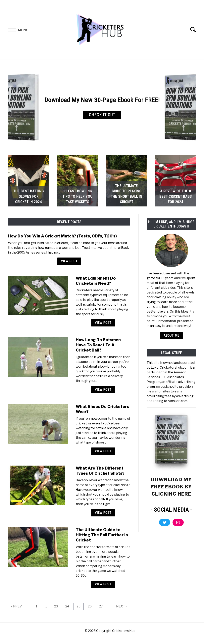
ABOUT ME (171, 336)
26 (91, 606)
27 (102, 606)
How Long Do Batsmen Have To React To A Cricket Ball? (98, 345)
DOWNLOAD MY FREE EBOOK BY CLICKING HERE (171, 487)
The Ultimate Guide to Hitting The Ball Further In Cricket (102, 535)
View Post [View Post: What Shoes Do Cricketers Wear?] (103, 451)
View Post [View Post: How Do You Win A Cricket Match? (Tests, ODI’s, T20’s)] (69, 261)
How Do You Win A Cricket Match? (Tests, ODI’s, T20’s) (62, 236)
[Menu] (12, 31)
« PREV (16, 606)
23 (58, 606)
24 (69, 606)
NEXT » (122, 606)
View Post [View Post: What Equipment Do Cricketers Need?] (103, 323)
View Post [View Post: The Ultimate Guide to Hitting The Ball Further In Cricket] (103, 584)
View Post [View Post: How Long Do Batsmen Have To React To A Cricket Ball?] (103, 390)
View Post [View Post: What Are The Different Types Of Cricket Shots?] (103, 513)
